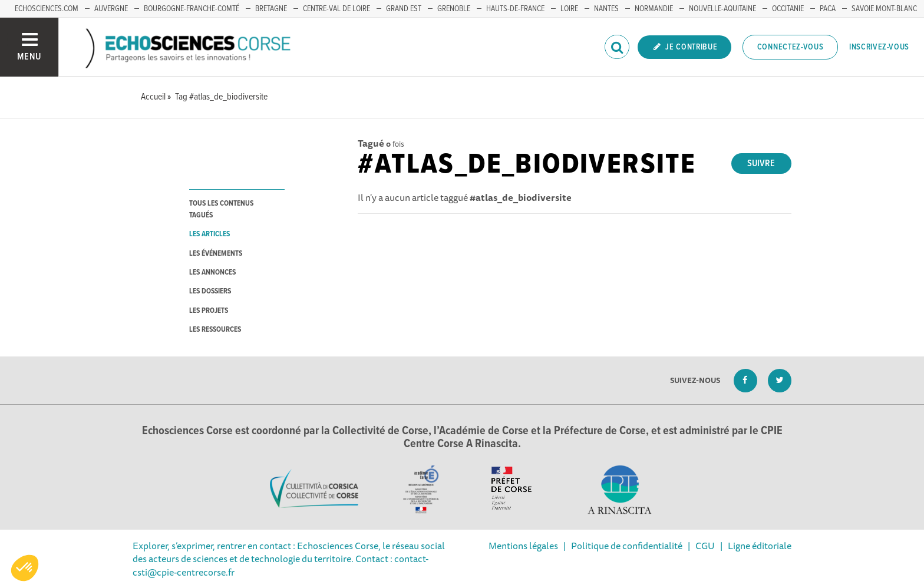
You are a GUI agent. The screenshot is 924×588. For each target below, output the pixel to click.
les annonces (212, 272)
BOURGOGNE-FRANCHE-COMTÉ (192, 9)
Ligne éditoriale (760, 546)
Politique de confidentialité (627, 546)
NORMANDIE (654, 9)
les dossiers (210, 291)
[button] (25, 568)
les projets (209, 311)
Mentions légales (523, 546)
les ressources (215, 330)
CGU (705, 546)
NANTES (606, 9)
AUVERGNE (111, 9)
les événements (216, 254)
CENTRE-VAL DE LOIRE (336, 9)
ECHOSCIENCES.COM (47, 9)
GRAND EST (404, 9)
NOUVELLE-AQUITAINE (722, 9)
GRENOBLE (454, 9)
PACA (828, 9)
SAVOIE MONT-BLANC (884, 9)
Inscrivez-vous (879, 47)
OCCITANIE (788, 9)
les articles (209, 234)
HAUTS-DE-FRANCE (515, 9)
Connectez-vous (791, 47)
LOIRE (569, 9)
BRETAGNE (271, 9)
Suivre (761, 163)
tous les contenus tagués (221, 209)
